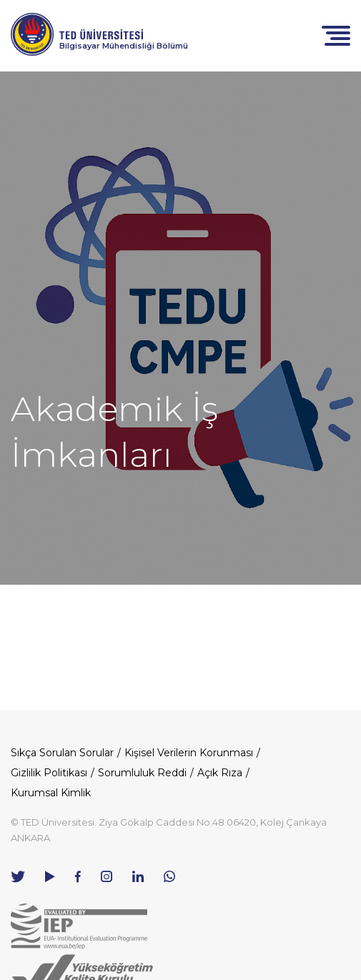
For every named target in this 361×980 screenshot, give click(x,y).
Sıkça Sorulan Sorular (62, 753)
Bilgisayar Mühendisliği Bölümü (124, 46)
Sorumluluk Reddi (142, 773)
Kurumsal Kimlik (51, 793)
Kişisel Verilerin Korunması (189, 753)
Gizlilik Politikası (49, 773)
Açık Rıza (220, 773)
